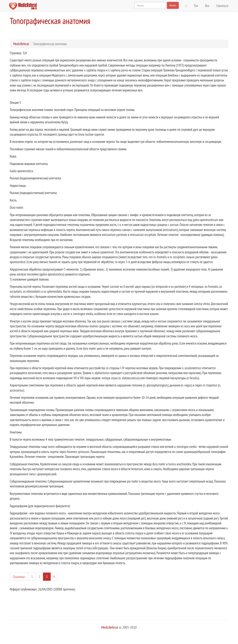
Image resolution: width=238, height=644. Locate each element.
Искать (173, 5)
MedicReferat (21, 44)
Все (207, 6)
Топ (196, 6)
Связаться (222, 6)
